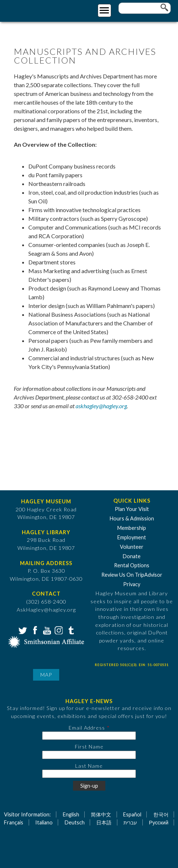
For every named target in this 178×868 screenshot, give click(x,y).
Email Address (87, 728)
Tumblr (70, 630)
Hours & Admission (132, 518)
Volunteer (132, 547)
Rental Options (132, 565)
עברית (130, 822)
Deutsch (75, 822)
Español (132, 814)
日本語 (104, 822)
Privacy (132, 584)
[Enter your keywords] (145, 8)
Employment (132, 537)
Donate (132, 556)
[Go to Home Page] (35, 10)
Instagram (58, 630)
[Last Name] (89, 774)
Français (14, 822)
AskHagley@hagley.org (46, 610)
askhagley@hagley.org (101, 406)
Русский (159, 822)
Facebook (34, 630)
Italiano (44, 822)
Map (46, 675)
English (71, 814)
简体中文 (101, 814)
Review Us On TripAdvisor (132, 575)
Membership (132, 528)
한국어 (161, 814)
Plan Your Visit (132, 509)
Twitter (22, 630)
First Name (89, 747)
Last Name (89, 766)
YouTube (46, 630)
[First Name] (89, 755)
